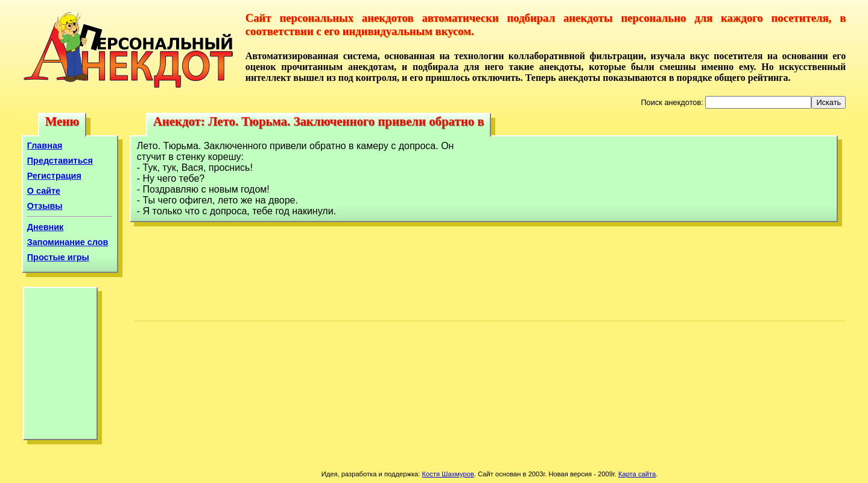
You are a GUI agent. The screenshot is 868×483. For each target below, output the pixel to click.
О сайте (44, 191)
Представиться (60, 161)
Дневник (46, 227)
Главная (45, 146)
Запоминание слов (68, 242)
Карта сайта (637, 474)
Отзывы (45, 206)
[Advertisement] (60, 366)
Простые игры (58, 257)
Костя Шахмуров (448, 474)
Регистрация (54, 176)
